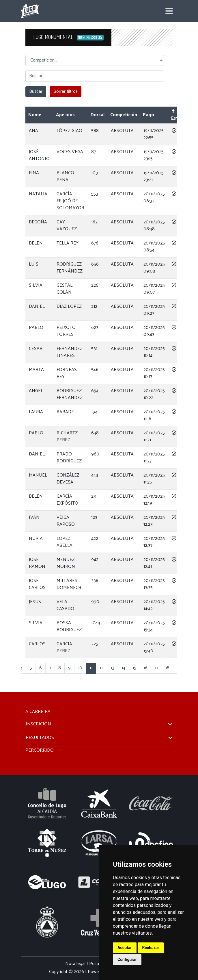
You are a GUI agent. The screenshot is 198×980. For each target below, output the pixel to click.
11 (91, 668)
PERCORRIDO (40, 750)
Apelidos (65, 115)
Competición (124, 115)
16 (145, 668)
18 (167, 668)
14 (123, 668)
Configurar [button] (127, 959)
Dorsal (98, 115)
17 (156, 668)
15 (134, 668)
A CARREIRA (38, 712)
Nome (35, 115)
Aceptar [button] (125, 948)
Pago (148, 115)
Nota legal (75, 964)
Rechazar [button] (151, 948)
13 (112, 668)
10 (80, 668)
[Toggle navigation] (169, 11)
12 (101, 668)
